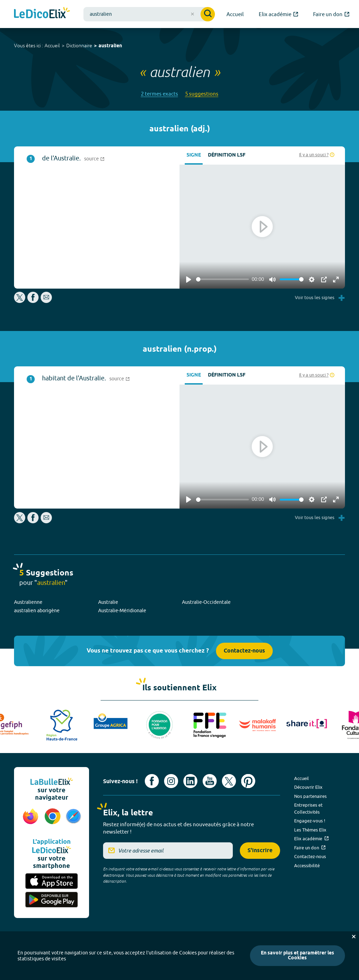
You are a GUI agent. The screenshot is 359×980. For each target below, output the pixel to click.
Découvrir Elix (308, 787)
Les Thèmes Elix (310, 830)
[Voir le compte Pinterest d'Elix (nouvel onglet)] (248, 781)
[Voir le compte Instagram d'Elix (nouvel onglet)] (171, 781)
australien (110, 46)
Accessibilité (307, 865)
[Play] (189, 279)
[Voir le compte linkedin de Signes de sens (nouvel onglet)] (190, 781)
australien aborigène (37, 610)
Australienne (28, 602)
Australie (108, 602)
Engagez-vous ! (310, 821)
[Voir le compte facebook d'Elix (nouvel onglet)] (152, 781)
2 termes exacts (160, 94)
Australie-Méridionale (122, 610)
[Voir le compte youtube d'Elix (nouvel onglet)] (210, 781)
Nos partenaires (310, 796)
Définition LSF (227, 155)
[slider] (222, 279)
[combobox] (149, 14)
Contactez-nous (244, 651)
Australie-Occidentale (206, 602)
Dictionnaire (79, 46)
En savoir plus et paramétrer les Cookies (297, 956)
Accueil (52, 46)
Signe (194, 155)
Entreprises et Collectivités (308, 808)
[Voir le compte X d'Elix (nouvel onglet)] (229, 781)
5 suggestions (202, 94)
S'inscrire (260, 851)
